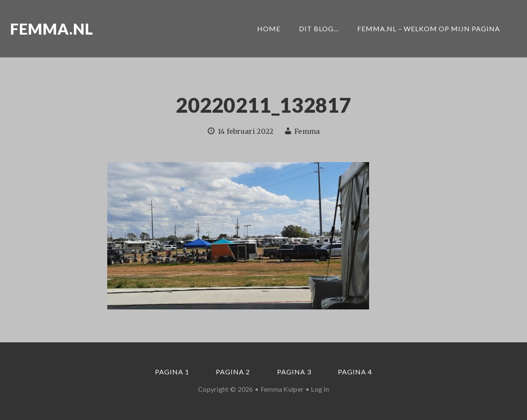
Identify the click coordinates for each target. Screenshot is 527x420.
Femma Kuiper (282, 389)
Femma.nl (52, 29)
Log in (320, 389)
